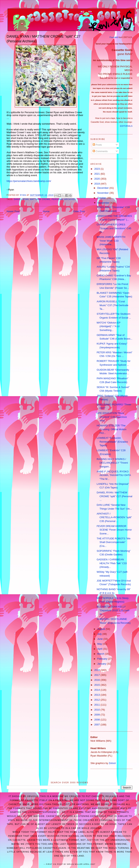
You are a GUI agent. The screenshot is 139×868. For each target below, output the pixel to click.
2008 (98, 720)
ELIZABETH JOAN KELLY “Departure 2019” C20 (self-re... (113, 610)
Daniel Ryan (21, 199)
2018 (98, 670)
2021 (98, 174)
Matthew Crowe (40, 199)
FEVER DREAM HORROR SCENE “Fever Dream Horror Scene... (114, 530)
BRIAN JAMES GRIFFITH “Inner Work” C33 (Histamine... (111, 241)
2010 (98, 710)
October (102, 198)
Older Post (79, 211)
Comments (100, 151)
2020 (98, 179)
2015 (98, 685)
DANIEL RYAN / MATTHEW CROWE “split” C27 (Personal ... (114, 496)
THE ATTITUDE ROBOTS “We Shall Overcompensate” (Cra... (114, 542)
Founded (114, 37)
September (104, 203)
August (101, 629)
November (103, 193)
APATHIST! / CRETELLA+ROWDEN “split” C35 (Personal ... (114, 517)
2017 (98, 675)
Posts (97, 145)
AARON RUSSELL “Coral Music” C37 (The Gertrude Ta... (112, 305)
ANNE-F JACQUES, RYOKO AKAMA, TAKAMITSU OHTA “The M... (114, 475)
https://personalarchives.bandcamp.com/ (29, 181)
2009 (98, 715)
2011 (98, 705)
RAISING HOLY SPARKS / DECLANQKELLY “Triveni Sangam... (112, 463)
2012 (98, 700)
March (101, 654)
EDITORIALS (126, 126)
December (103, 188)
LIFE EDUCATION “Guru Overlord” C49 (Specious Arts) (112, 417)
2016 (98, 680)
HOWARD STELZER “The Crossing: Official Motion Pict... (112, 429)
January (102, 664)
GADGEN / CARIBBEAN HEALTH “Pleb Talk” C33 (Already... (112, 563)
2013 (98, 695)
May (100, 644)
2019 (98, 184)
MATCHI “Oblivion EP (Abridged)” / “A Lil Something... (109, 326)
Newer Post (13, 211)
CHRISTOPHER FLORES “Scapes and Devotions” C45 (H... (114, 228)
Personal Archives (64, 199)
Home (46, 211)
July (100, 634)
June (100, 639)
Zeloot (112, 763)
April (100, 649)
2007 (98, 725)
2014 (98, 690)
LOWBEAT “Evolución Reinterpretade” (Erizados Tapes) (112, 442)
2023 (98, 169)
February (103, 659)
